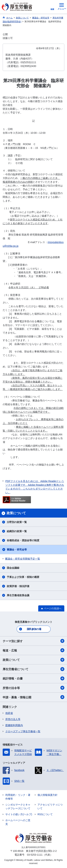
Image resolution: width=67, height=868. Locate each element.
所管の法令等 (33, 688)
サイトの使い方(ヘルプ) (19, 814)
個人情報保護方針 (48, 795)
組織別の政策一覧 (17, 531)
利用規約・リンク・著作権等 (18, 797)
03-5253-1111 (35, 855)
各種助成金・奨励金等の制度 (23, 540)
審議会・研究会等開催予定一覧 (23, 559)
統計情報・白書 (33, 678)
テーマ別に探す (33, 641)
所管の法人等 (13, 719)
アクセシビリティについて (50, 807)
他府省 (9, 713)
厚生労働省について (33, 669)
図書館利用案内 (14, 725)
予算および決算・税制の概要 (23, 577)
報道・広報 (33, 650)
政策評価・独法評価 (18, 586)
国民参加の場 (34, 629)
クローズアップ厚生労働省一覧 (23, 731)
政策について (33, 660)
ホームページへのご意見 (18, 822)
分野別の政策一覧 (17, 522)
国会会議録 (13, 568)
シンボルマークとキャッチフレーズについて (18, 807)
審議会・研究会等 (17, 550)
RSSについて (45, 814)
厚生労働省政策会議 (18, 595)
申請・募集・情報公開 (33, 697)
